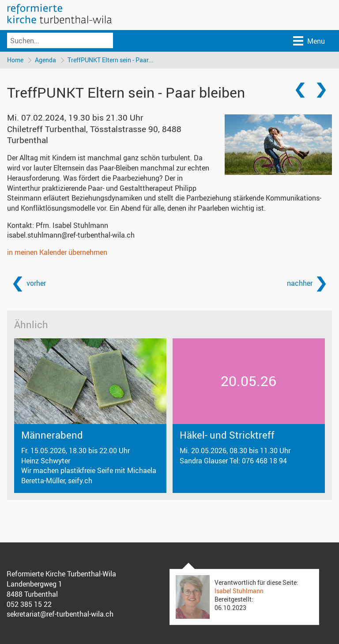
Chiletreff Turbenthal (94, 134)
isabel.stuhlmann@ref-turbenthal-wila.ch (71, 235)
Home (15, 60)
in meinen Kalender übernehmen (57, 252)
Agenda (45, 60)
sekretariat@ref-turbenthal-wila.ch (60, 614)
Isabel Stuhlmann (239, 591)
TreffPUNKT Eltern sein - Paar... (111, 60)
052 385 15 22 (29, 604)
